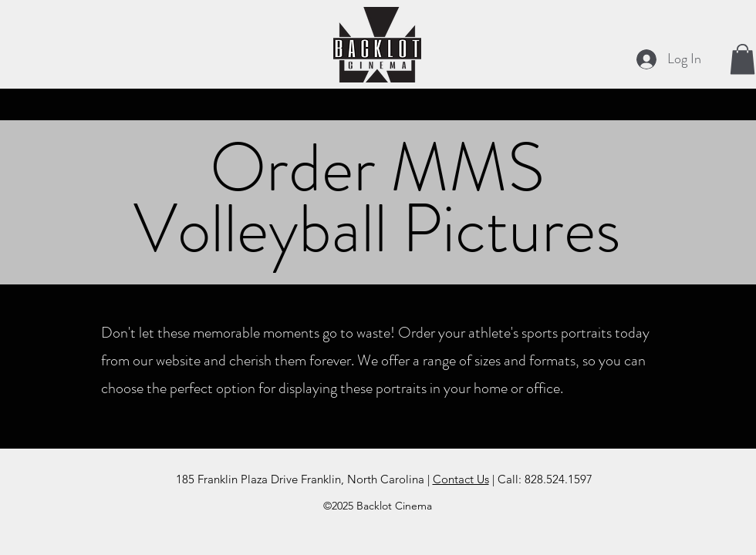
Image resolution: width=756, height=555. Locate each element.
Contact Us (461, 479)
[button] (742, 59)
